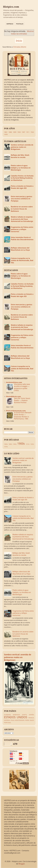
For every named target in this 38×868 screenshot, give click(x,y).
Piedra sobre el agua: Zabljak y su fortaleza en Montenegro (21, 168)
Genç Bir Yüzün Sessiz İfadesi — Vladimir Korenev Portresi (22, 400)
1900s (21, 444)
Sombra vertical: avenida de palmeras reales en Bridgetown (22, 147)
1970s (6, 447)
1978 (6, 134)
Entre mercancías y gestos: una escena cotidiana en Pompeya (22, 199)
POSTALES (20, 24)
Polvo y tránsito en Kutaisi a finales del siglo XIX (22, 187)
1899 (15, 132)
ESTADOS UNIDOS (16, 717)
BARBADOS (16, 715)
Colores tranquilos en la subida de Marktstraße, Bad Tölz (22, 260)
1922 (32, 132)
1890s (15, 444)
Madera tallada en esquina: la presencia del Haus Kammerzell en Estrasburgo (22, 219)
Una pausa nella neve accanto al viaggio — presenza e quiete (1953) (22, 387)
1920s (32, 444)
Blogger (22, 864)
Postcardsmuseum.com (16, 411)
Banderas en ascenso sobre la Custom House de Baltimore (22, 209)
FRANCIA (31, 718)
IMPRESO (10, 24)
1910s (28, 444)
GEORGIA (7, 720)
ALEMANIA (7, 715)
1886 (10, 132)
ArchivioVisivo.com (14, 382)
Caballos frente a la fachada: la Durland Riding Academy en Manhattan (22, 178)
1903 (19, 132)
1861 (6, 132)
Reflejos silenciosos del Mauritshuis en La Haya (20, 249)
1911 (28, 132)
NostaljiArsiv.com (14, 396)
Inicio (19, 41)
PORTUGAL (8, 723)
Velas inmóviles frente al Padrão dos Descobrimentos (22, 238)
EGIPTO (24, 715)
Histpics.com (11, 7)
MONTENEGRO (20, 720)
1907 (23, 132)
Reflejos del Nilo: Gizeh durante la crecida (20, 156)
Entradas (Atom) (20, 47)
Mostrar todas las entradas (22, 32)
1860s (6, 444)
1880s (10, 444)
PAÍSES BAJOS (30, 720)
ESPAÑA (31, 715)
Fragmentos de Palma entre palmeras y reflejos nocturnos (22, 229)
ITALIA (13, 720)
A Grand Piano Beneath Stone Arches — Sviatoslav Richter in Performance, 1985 (23, 416)
